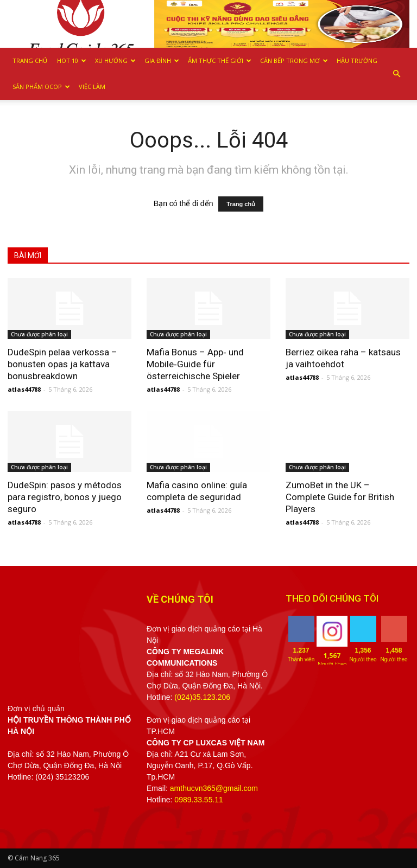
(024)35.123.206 (202, 697)
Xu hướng (115, 60)
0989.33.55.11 (199, 800)
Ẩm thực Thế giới (220, 60)
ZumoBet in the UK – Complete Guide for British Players (340, 497)
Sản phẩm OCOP (41, 87)
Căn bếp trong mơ (294, 60)
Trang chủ (30, 60)
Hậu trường (357, 60)
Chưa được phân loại (39, 334)
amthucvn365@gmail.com (214, 788)
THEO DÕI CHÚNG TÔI (332, 598)
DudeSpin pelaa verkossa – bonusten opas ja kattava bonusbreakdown (62, 364)
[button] (396, 74)
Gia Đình (162, 60)
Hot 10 (72, 60)
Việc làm (92, 87)
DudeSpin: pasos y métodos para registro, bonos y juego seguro (65, 497)
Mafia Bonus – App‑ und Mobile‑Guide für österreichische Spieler (195, 364)
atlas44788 (24, 389)
